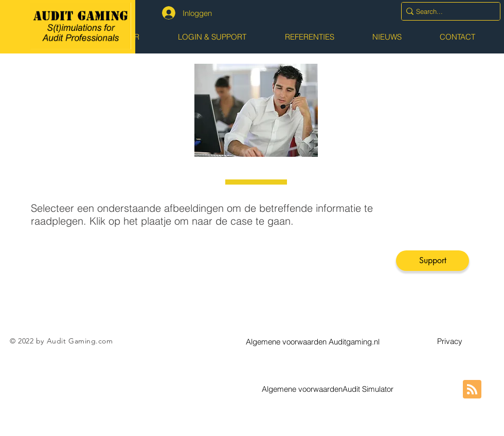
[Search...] (447, 11)
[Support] (433, 261)
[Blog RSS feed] (472, 390)
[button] (313, 341)
